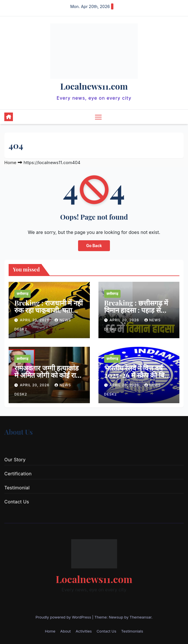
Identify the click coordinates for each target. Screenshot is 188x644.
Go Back (94, 246)
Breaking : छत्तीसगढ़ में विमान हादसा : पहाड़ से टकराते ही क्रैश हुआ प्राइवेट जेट (137, 313)
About (66, 631)
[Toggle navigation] (98, 117)
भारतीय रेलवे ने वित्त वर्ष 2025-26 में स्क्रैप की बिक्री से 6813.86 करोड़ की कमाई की (139, 378)
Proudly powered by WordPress (64, 617)
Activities (84, 631)
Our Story (15, 460)
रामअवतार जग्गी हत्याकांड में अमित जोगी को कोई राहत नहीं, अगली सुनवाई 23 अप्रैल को (49, 378)
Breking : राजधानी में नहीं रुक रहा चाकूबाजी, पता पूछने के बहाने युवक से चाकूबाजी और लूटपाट (49, 313)
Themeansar (141, 617)
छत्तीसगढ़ (23, 294)
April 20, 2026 (35, 320)
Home (10, 163)
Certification (18, 474)
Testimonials (132, 631)
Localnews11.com (94, 86)
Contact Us (17, 502)
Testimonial (17, 488)
